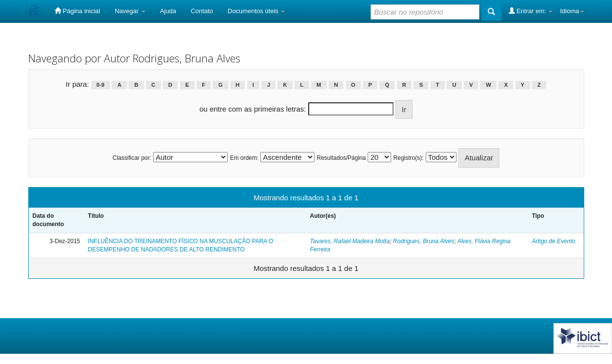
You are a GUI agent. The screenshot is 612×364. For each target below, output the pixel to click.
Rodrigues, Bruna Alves (424, 241)
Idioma (572, 11)
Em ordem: (244, 158)
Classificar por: (132, 158)
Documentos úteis (257, 11)
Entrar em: (531, 11)
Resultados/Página (341, 158)
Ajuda (168, 11)
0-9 (100, 85)
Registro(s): (409, 158)
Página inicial (77, 11)
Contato (202, 11)
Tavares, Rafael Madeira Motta (350, 241)
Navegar (130, 11)
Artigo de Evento (554, 241)
